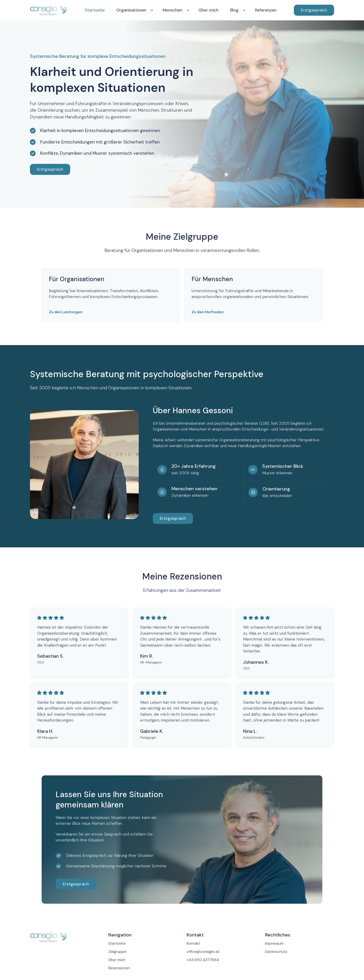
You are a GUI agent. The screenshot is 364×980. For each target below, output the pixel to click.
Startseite (95, 10)
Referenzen (266, 10)
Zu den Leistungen (66, 312)
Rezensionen (119, 968)
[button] (134, 10)
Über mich (209, 10)
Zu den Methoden (208, 312)
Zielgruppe (117, 952)
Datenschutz (276, 952)
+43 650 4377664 (203, 960)
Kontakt (193, 943)
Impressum (274, 943)
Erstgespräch (314, 10)
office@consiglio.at (203, 952)
